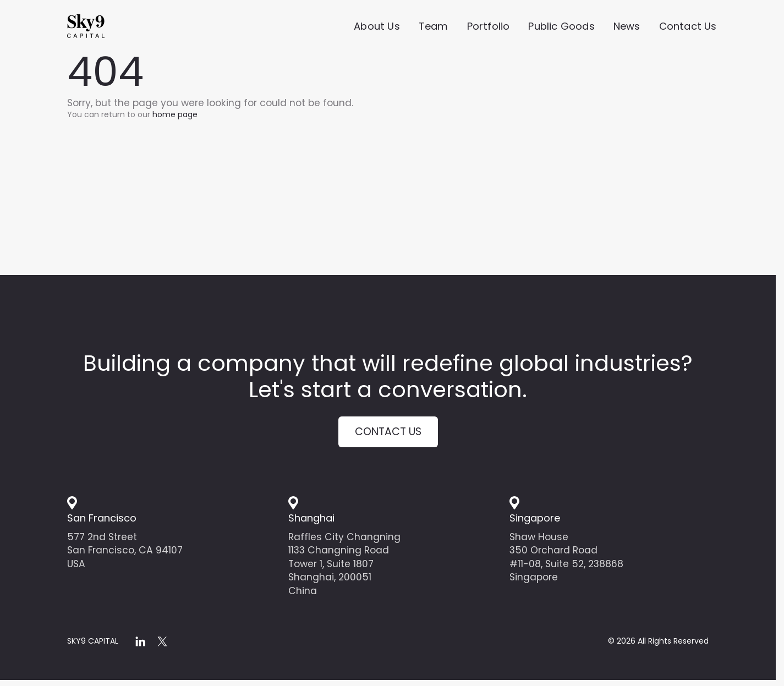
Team (434, 28)
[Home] (106, 28)
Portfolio (489, 28)
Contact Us (688, 28)
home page (175, 114)
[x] (162, 646)
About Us (377, 28)
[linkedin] (140, 646)
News (627, 28)
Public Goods (561, 28)
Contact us (388, 434)
